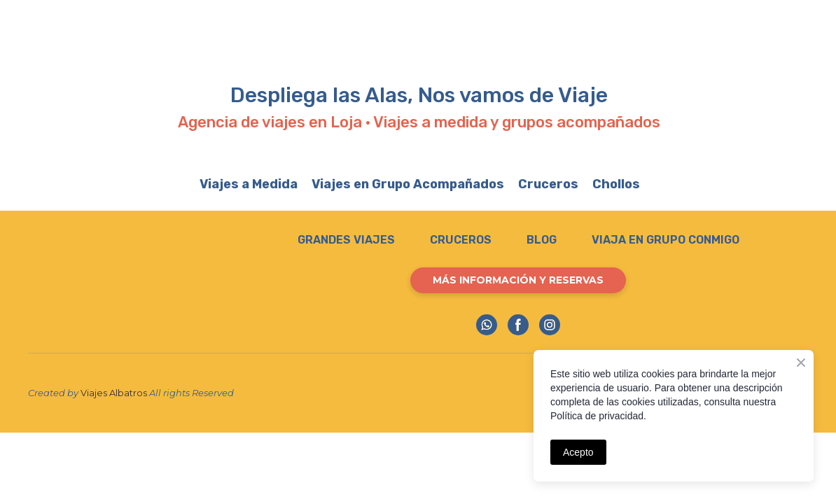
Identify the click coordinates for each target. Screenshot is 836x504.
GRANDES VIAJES (346, 240)
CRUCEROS (461, 240)
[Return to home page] (118, 285)
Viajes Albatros (114, 393)
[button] (518, 280)
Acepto (578, 452)
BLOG (542, 240)
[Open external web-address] (405, 44)
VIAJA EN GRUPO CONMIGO (666, 240)
